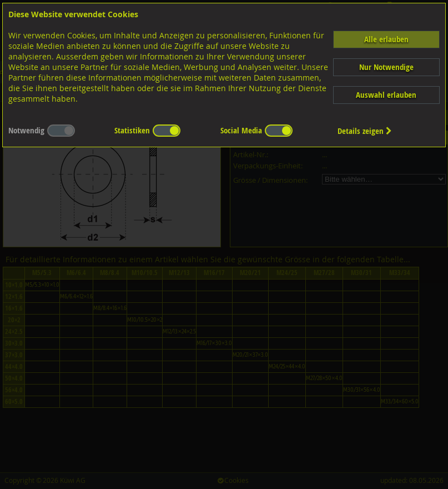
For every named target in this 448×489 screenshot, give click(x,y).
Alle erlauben (386, 39)
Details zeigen (365, 131)
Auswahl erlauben (386, 95)
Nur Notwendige (386, 67)
